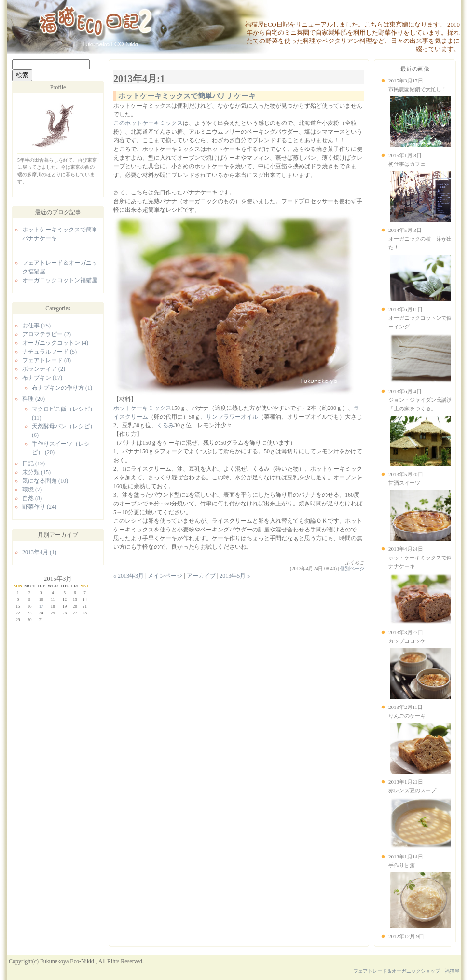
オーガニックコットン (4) (55, 343)
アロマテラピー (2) (47, 334)
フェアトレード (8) (47, 360)
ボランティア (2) (44, 369)
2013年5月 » (235, 576)
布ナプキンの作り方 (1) (62, 388)
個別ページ (352, 568)
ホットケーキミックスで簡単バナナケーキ (187, 96)
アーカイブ (201, 576)
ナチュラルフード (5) (49, 352)
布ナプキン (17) (42, 378)
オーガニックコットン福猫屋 (60, 280)
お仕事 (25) (36, 326)
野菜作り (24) (39, 507)
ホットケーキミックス (142, 408)
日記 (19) (34, 463)
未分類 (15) (36, 472)
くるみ (165, 425)
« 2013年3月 (129, 576)
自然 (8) (32, 498)
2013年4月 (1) (39, 552)
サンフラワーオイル (232, 417)
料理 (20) (34, 399)
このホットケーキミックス (148, 123)
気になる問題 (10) (45, 481)
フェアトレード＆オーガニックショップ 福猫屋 (406, 971)
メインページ (165, 576)
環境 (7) (32, 490)
